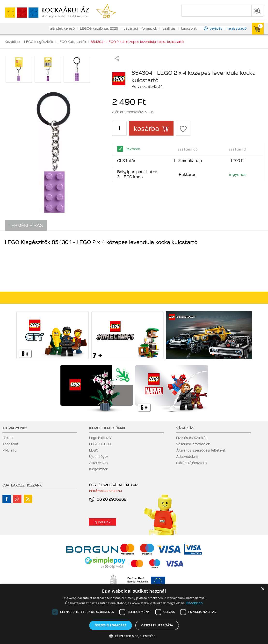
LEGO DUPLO (100, 444)
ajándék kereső (62, 28)
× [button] (263, 589)
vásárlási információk (140, 28)
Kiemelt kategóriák (107, 428)
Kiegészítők (99, 469)
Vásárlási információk (193, 444)
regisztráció (237, 28)
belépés (216, 28)
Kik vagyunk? (15, 428)
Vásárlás (185, 428)
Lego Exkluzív (100, 438)
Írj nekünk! (102, 522)
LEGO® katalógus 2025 (99, 28)
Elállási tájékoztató (191, 463)
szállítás (169, 28)
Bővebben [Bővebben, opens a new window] (194, 603)
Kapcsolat (10, 444)
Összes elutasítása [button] (157, 625)
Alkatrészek (99, 463)
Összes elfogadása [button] (111, 625)
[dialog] (134, 614)
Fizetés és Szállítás (192, 438)
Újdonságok (99, 456)
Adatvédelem (187, 456)
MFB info (9, 450)
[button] (134, 636)
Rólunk (8, 438)
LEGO (94, 450)
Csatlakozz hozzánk (22, 485)
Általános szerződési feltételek (201, 450)
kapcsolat (189, 28)
